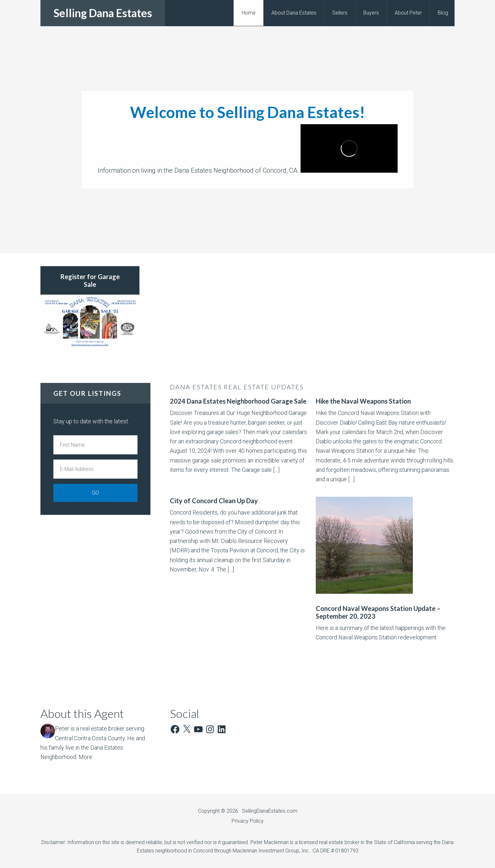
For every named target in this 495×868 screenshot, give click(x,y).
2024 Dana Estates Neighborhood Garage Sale (238, 401)
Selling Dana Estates (103, 13)
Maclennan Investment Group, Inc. (271, 851)
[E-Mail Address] (95, 469)
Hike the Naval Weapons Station (363, 401)
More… (87, 757)
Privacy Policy (248, 821)
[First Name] (95, 445)
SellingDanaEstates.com (270, 811)
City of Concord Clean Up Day (214, 501)
